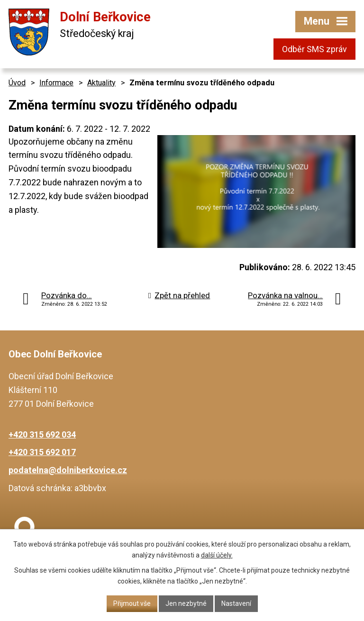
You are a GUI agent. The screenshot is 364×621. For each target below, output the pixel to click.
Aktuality (101, 83)
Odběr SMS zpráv (314, 49)
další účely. (217, 555)
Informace (56, 83)
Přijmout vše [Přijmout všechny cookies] (132, 603)
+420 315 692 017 (42, 452)
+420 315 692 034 (42, 434)
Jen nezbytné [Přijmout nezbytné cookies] (186, 603)
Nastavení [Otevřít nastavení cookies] (236, 603)
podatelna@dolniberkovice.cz (68, 470)
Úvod (17, 83)
